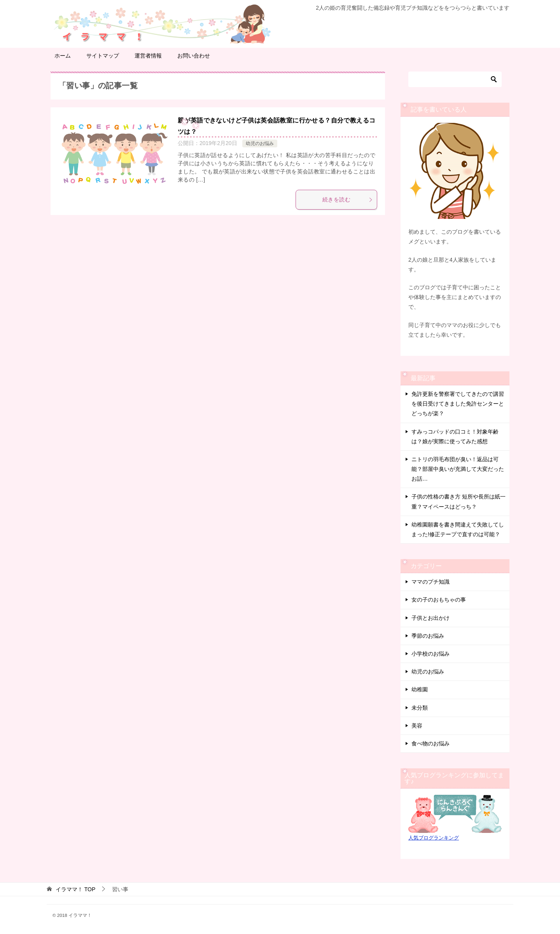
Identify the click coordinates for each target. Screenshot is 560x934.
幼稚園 (420, 689)
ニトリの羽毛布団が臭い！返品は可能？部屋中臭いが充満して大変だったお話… (458, 469)
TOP (75, 889)
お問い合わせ (194, 56)
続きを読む (348, 199)
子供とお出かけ (430, 618)
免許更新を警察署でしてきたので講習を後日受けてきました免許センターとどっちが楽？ (458, 404)
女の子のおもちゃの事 (439, 600)
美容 (417, 726)
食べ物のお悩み (430, 743)
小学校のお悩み (430, 654)
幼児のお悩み (260, 143)
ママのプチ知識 (430, 582)
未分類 (420, 708)
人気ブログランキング (434, 838)
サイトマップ (103, 56)
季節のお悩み (428, 636)
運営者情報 (148, 56)
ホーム (63, 56)
